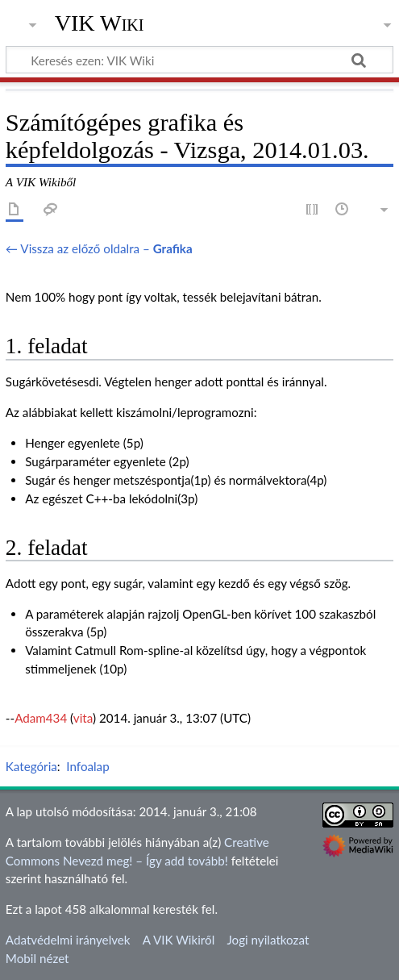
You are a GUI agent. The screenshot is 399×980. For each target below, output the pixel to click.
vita (83, 718)
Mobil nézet (37, 958)
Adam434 (41, 718)
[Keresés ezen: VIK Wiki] (199, 60)
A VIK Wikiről (179, 940)
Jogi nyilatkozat (268, 940)
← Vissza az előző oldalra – (99, 248)
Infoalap (87, 766)
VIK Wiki (100, 23)
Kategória (31, 766)
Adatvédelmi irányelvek (68, 940)
